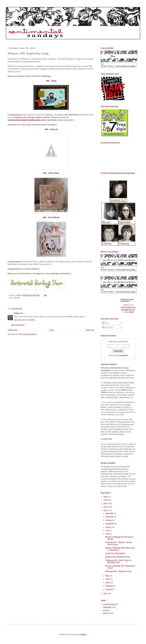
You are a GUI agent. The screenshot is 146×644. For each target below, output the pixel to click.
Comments (108, 330)
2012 (106, 510)
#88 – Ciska (51, 81)
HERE (131, 315)
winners (17, 298)
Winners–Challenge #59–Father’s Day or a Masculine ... (120, 552)
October (109, 523)
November (110, 519)
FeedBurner (123, 358)
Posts (106, 326)
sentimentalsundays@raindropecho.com (26, 120)
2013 (106, 506)
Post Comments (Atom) (27, 334)
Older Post (90, 330)
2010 (106, 596)
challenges (107, 610)
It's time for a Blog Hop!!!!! (115, 556)
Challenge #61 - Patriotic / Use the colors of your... (118, 546)
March (108, 585)
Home (52, 330)
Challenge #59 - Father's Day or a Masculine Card (118, 564)
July (107, 533)
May (107, 578)
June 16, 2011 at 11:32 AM (25, 320)
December (110, 516)
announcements (109, 607)
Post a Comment (18, 325)
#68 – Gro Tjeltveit (51, 217)
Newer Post (13, 330)
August (109, 530)
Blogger (83, 637)
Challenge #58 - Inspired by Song (118, 574)
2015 (106, 499)
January (109, 592)
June (108, 537)
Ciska (16, 313)
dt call (105, 613)
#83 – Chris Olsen (51, 173)
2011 (106, 513)
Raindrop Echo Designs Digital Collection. (34, 117)
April (108, 582)
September (110, 526)
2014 (106, 503)
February (109, 589)
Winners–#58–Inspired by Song (117, 559)
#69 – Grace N (51, 129)
